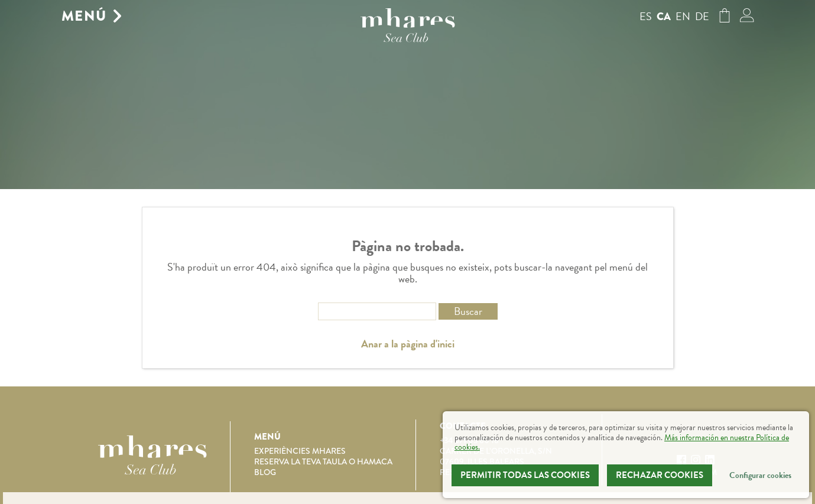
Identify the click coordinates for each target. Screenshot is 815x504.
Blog (265, 472)
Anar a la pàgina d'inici (408, 344)
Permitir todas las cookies (525, 475)
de (702, 16)
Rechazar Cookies (660, 475)
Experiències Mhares (300, 451)
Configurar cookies (760, 475)
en (683, 16)
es (646, 16)
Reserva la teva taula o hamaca (323, 461)
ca (664, 17)
